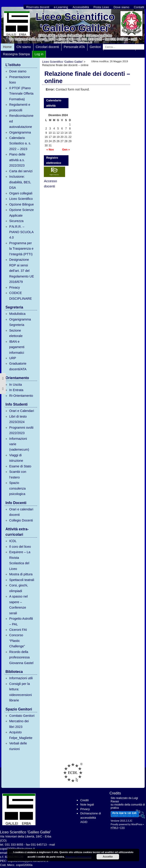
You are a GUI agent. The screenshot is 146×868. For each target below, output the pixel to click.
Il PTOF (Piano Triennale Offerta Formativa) (21, 94)
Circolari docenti (47, 47)
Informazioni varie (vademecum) (19, 444)
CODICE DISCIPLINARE (21, 296)
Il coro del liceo (20, 547)
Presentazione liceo (20, 80)
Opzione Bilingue (22, 204)
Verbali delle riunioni (18, 746)
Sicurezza (16, 221)
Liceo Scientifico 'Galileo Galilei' (75, 22)
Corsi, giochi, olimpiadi (19, 588)
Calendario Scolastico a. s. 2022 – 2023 (20, 143)
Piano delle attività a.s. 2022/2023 (17, 160)
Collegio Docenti (21, 520)
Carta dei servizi (21, 171)
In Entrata (16, 390)
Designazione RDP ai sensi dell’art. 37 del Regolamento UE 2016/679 (22, 271)
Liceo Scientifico (21, 199)
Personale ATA (74, 47)
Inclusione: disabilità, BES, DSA (20, 182)
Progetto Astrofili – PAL (21, 621)
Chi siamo (24, 47)
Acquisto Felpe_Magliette (21, 735)
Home (7, 47)
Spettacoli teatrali (22, 580)
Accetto (108, 857)
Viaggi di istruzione (16, 458)
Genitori (95, 47)
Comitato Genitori (22, 716)
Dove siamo (121, 7)
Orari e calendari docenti (21, 512)
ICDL (13, 541)
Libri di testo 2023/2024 (18, 419)
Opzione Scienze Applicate (22, 213)
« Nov (50, 150)
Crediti (84, 800)
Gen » (66, 150)
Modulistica (17, 314)
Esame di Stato (20, 466)
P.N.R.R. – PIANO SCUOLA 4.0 (21, 232)
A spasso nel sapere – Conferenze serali (19, 605)
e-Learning (61, 7)
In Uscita (16, 385)
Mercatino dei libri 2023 (19, 724)
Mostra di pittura (21, 574)
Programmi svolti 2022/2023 (21, 430)
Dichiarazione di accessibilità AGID (91, 818)
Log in (39, 54)
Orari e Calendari (22, 411)
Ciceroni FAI (18, 630)
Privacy (15, 287)
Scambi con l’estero (18, 474)
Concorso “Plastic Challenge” (17, 641)
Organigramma (20, 132)
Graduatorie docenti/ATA (18, 366)
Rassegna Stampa (16, 54)
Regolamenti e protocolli (20, 107)
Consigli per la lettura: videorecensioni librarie (21, 692)
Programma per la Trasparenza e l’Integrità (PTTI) (21, 249)
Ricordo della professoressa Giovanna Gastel (21, 657)
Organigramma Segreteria (20, 322)
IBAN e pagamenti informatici (17, 347)
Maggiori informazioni (78, 857)
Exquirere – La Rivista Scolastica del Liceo (20, 560)
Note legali (87, 805)
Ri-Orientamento (21, 396)
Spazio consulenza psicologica (18, 488)
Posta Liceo (101, 7)
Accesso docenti (50, 184)
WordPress (137, 824)
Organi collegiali (21, 193)
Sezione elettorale (16, 333)
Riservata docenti (38, 7)
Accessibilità (81, 7)
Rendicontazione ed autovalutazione (21, 121)
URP (13, 358)
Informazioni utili (21, 678)
